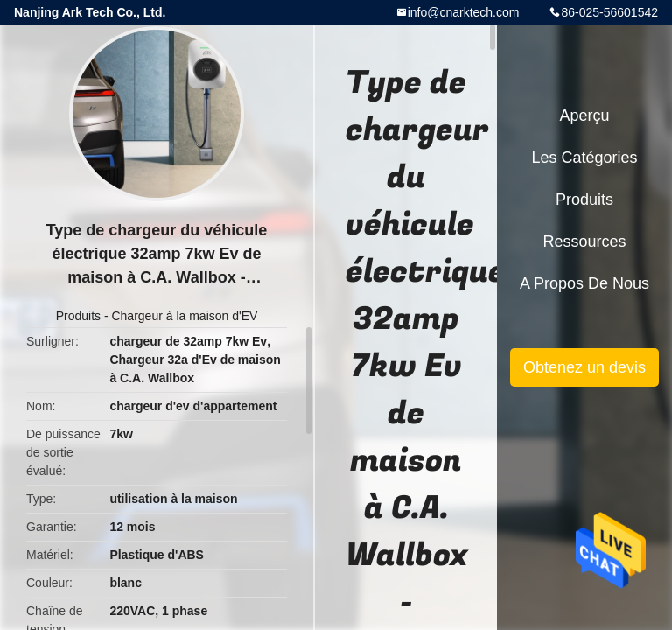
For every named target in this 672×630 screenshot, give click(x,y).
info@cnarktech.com (464, 12)
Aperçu (584, 115)
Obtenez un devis (584, 367)
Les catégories (584, 157)
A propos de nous (584, 283)
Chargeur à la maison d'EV (184, 316)
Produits (78, 316)
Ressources (584, 241)
